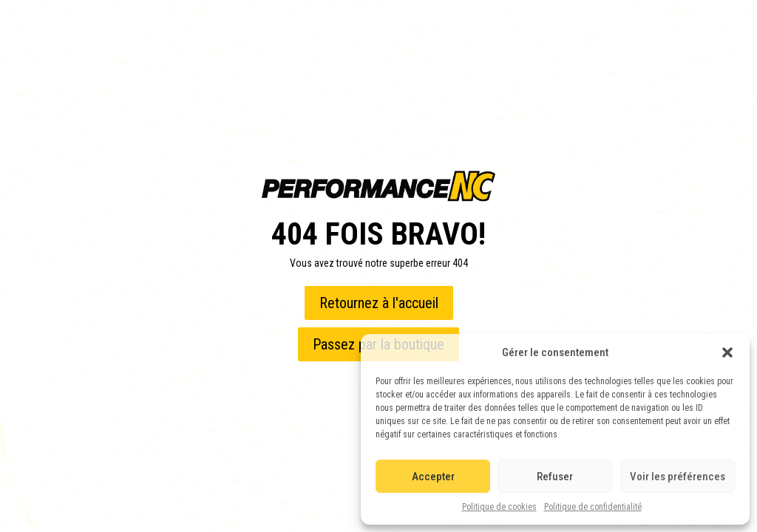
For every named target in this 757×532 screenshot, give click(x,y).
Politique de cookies (499, 507)
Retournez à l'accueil (379, 303)
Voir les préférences (678, 477)
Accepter (433, 477)
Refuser (555, 477)
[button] (727, 352)
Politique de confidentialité (593, 507)
